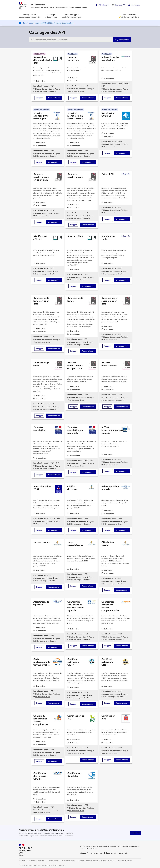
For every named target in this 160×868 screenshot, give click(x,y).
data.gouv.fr (123, 853)
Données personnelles (68, 861)
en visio (38, 23)
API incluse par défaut (77, 91)
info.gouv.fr (84, 853)
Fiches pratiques (51, 16)
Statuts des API (119, 5)
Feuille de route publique (125, 861)
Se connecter (135, 5)
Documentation (54, 98)
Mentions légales (53, 861)
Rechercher (124, 40)
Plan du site (22, 861)
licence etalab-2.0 (58, 865)
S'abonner (136, 833)
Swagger (39, 98)
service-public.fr (96, 853)
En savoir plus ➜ (68, 23)
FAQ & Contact (104, 5)
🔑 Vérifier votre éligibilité (128, 16)
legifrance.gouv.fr (110, 853)
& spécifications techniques (71, 16)
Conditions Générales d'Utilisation (88, 861)
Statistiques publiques (108, 861)
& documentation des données (29, 16)
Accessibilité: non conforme (37, 861)
